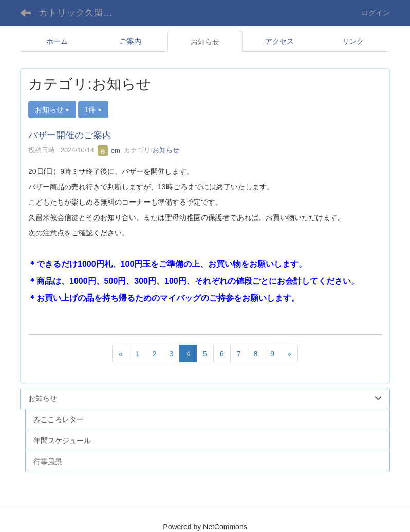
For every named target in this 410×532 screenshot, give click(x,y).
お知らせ (166, 150)
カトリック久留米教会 (82, 13)
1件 (94, 109)
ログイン (376, 13)
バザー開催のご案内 (70, 135)
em (109, 150)
